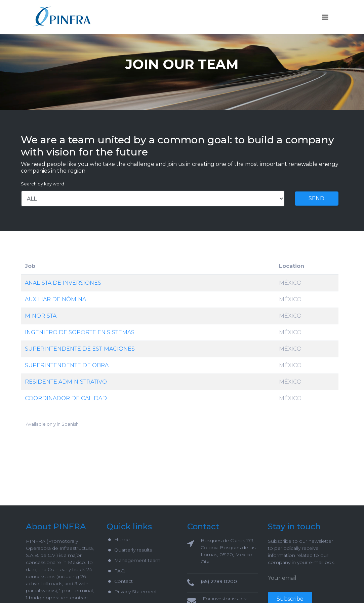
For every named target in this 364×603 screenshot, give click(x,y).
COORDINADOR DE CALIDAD (66, 398)
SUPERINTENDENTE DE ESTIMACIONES (80, 349)
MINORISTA (41, 316)
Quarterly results (130, 550)
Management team (134, 560)
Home (119, 539)
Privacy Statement (133, 592)
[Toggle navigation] (325, 17)
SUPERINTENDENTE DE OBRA (67, 365)
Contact (120, 581)
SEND (316, 198)
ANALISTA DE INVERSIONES (63, 283)
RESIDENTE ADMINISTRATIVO (66, 382)
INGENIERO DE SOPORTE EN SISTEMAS (80, 332)
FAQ (116, 571)
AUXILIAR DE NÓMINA (55, 299)
